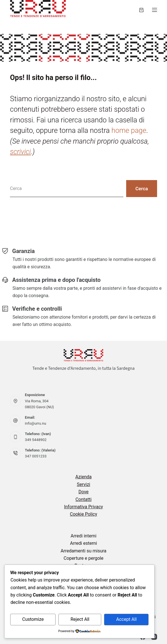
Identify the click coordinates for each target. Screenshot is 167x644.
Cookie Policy (84, 514)
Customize (33, 619)
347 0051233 (36, 456)
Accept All (126, 619)
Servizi (83, 484)
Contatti (83, 499)
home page (129, 130)
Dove (84, 492)
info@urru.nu (36, 423)
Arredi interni (83, 536)
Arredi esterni (83, 543)
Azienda (83, 477)
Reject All (80, 619)
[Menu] (155, 10)
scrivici (20, 152)
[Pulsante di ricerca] (141, 189)
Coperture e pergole (83, 558)
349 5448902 (36, 440)
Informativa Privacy (83, 507)
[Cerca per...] (67, 189)
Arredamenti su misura (84, 551)
